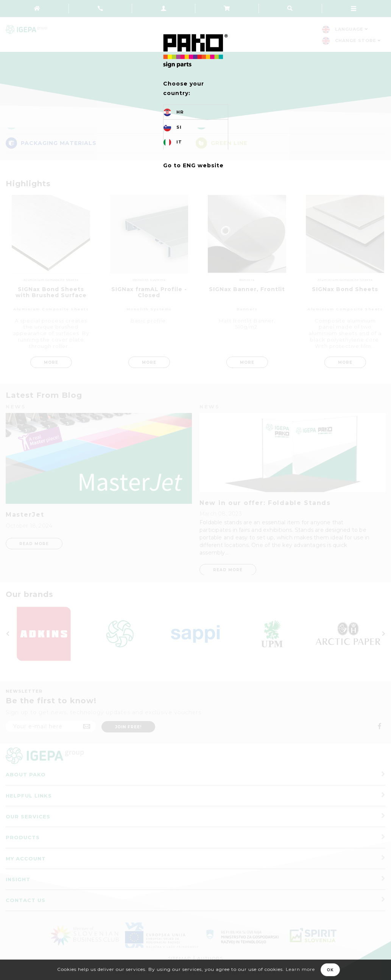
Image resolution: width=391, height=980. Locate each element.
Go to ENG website (193, 165)
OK (330, 970)
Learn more (300, 969)
